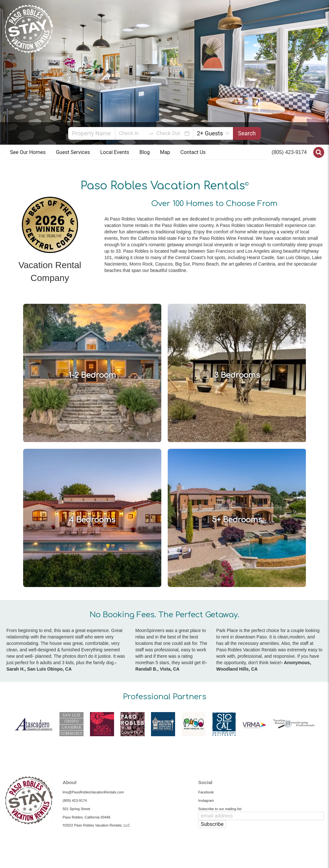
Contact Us (193, 152)
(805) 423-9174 (289, 152)
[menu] (135, 152)
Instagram (206, 800)
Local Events (115, 152)
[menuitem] (28, 152)
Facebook (206, 792)
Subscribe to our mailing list (220, 809)
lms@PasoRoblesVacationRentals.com (93, 792)
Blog (145, 152)
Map (165, 152)
